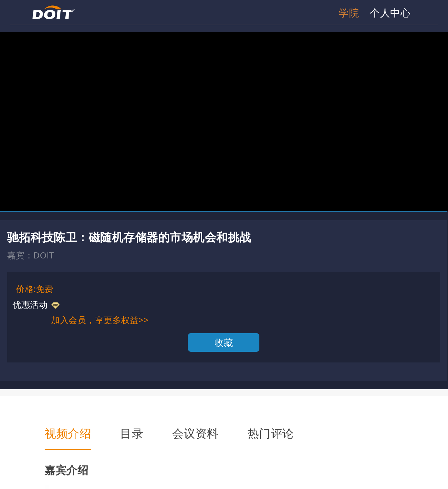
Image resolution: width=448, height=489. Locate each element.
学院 (349, 13)
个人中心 (390, 13)
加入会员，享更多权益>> (100, 320)
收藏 (224, 342)
